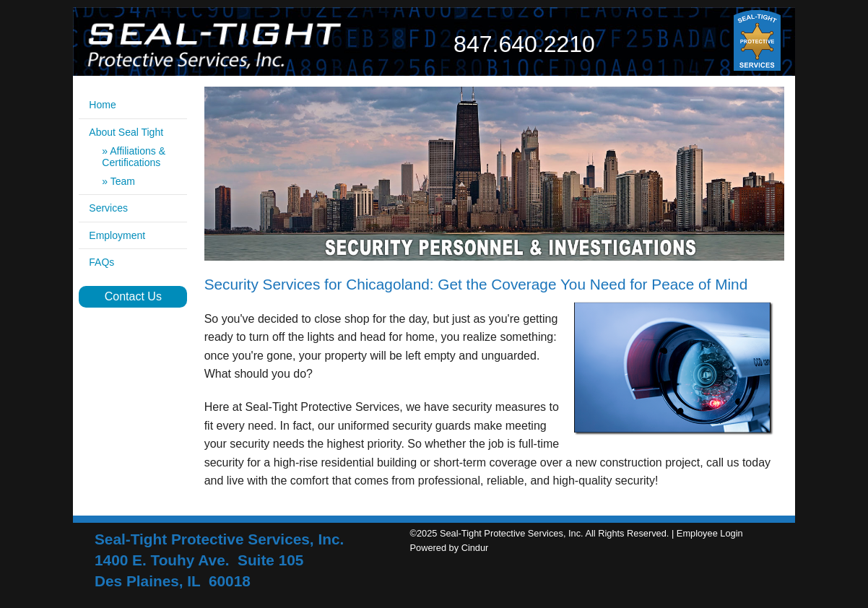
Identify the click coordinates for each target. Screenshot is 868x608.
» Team (118, 181)
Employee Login (710, 533)
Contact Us (133, 296)
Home (102, 105)
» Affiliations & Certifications (134, 157)
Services (108, 208)
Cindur (475, 548)
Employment (117, 235)
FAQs (101, 262)
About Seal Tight (126, 132)
